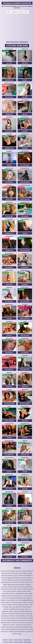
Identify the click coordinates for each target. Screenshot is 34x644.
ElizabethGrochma (25, 236)
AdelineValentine (9, 83)
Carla (25, 321)
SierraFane (9, 117)
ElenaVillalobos (9, 253)
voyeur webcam (9, 421)
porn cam (25, 421)
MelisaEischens (9, 458)
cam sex (9, 335)
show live (9, 557)
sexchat (9, 165)
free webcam (9, 182)
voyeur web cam (25, 199)
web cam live (25, 523)
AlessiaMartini (25, 83)
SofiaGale (9, 151)
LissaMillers (25, 66)
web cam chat (25, 335)
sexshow (25, 131)
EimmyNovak (25, 543)
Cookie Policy (27, 640)
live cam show (25, 165)
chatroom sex (25, 455)
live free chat (25, 540)
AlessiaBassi (9, 304)
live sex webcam (25, 404)
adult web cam (9, 540)
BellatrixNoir (9, 509)
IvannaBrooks (9, 424)
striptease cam (9, 233)
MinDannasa (25, 509)
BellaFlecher (25, 458)
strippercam (9, 114)
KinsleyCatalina (9, 441)
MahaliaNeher (9, 492)
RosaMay (25, 304)
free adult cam (9, 455)
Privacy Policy (18, 640)
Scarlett (9, 390)
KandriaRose (25, 407)
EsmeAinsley (25, 100)
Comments (23, 42)
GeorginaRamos (25, 270)
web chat (25, 489)
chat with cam (9, 80)
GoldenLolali (9, 202)
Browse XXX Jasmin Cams (20, 12)
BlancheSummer (9, 100)
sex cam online (25, 182)
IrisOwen (9, 526)
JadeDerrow (25, 526)
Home (9, 12)
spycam (25, 233)
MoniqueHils (9, 236)
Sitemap (5, 640)
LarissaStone (9, 49)
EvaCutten (9, 134)
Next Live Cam (12, 42)
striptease (25, 148)
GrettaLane (9, 321)
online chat (9, 199)
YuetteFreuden (9, 168)
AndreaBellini (25, 219)
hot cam (25, 114)
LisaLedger (25, 356)
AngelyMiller (25, 338)
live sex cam (9, 97)
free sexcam (9, 216)
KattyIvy (25, 441)
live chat (25, 506)
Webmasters (28, 642)
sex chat (25, 97)
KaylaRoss (9, 287)
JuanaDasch (9, 185)
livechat (9, 438)
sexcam (25, 80)
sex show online (9, 404)
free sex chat (9, 131)
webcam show (9, 148)
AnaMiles (25, 492)
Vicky (9, 407)
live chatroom (9, 301)
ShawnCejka (9, 66)
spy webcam (9, 352)
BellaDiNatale (9, 475)
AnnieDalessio (25, 424)
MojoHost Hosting (8, 642)
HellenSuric (25, 49)
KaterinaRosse (9, 356)
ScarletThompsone (25, 185)
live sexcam (25, 352)
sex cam (9, 63)
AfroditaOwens (25, 134)
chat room (9, 284)
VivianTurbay (25, 117)
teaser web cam (25, 318)
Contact (11, 640)
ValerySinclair (25, 151)
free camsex (25, 216)
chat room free (25, 369)
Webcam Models (18, 642)
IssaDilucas (25, 475)
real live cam (9, 250)
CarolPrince (25, 253)
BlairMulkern (25, 287)
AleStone (9, 373)
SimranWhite (9, 270)
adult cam (25, 387)
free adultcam (9, 523)
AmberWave (9, 338)
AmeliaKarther (9, 219)
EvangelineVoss (25, 202)
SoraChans (25, 390)
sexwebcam (25, 267)
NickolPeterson (25, 168)
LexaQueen (9, 543)
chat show (25, 63)
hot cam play (9, 369)
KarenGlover (25, 373)
